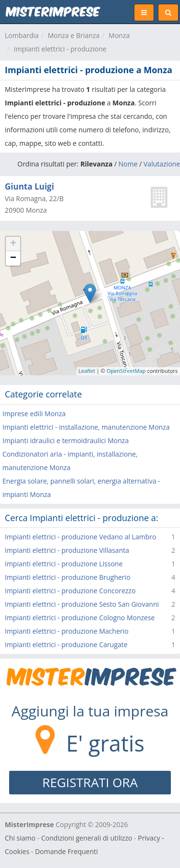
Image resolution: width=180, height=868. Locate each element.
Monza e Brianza (73, 35)
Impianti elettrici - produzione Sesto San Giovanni (82, 604)
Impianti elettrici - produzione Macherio (67, 631)
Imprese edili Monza (34, 414)
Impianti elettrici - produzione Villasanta (67, 550)
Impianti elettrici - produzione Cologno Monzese (80, 618)
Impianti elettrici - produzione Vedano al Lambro (80, 537)
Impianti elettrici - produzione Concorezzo (70, 591)
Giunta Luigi (30, 186)
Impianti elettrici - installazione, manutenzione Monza (86, 427)
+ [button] (13, 244)
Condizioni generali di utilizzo (87, 838)
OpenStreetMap (126, 371)
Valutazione (162, 164)
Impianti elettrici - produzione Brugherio (68, 577)
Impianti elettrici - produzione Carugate (66, 645)
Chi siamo (20, 838)
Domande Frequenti (66, 851)
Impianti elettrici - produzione (60, 49)
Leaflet (87, 371)
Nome (128, 164)
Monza (119, 35)
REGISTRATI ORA (90, 782)
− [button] (13, 258)
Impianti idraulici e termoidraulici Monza (66, 440)
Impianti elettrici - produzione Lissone (64, 564)
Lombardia (22, 35)
